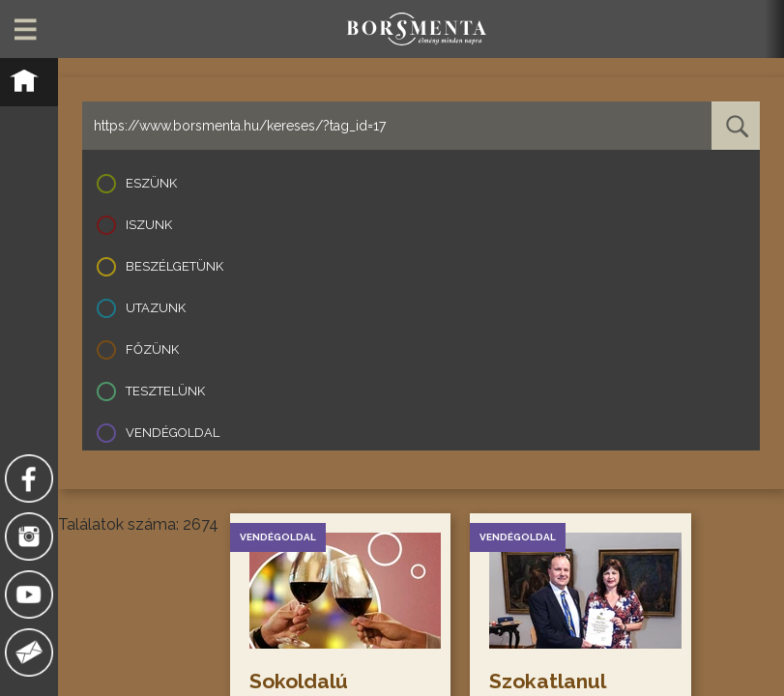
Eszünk (151, 183)
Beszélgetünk (174, 266)
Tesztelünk (165, 391)
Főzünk (152, 349)
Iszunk (149, 225)
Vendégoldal (173, 433)
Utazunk (156, 308)
